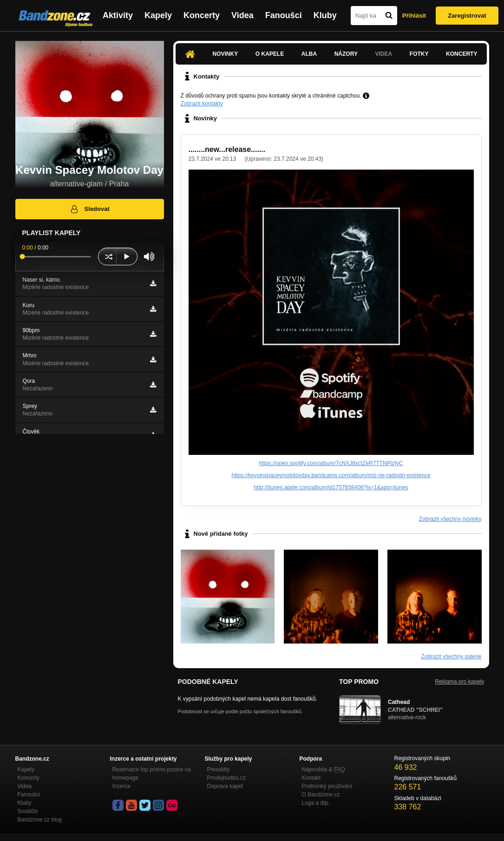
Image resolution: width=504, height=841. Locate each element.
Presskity (219, 769)
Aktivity (118, 15)
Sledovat (89, 209)
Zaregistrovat (467, 16)
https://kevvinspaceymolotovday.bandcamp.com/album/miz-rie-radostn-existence (331, 475)
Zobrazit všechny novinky (450, 519)
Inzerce (121, 786)
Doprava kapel (225, 786)
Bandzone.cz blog (40, 820)
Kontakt (311, 778)
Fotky (419, 54)
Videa (242, 15)
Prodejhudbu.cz (226, 778)
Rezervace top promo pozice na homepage (152, 774)
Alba (309, 54)
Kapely (158, 15)
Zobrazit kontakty (202, 104)
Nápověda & (324, 769)
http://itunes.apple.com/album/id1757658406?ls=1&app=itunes (331, 487)
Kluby (325, 15)
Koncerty (202, 15)
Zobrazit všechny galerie (451, 657)
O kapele (270, 54)
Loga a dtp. (316, 803)
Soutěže (28, 811)
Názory (346, 54)
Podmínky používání (327, 786)
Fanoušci (284, 15)
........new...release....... (227, 149)
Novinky (226, 54)
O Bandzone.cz (321, 795)
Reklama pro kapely (459, 682)
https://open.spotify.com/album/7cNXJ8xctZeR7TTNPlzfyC (331, 463)
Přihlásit (414, 16)
